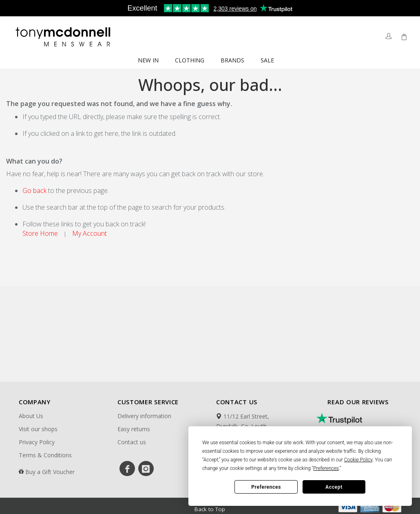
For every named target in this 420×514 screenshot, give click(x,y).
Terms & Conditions (45, 455)
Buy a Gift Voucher (50, 472)
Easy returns (134, 429)
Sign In (388, 37)
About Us (31, 416)
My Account (90, 233)
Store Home (40, 233)
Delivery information (144, 416)
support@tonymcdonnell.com (259, 467)
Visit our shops (38, 429)
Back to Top (210, 508)
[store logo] (64, 37)
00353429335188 (242, 457)
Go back (34, 191)
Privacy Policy (37, 442)
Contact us (132, 442)
